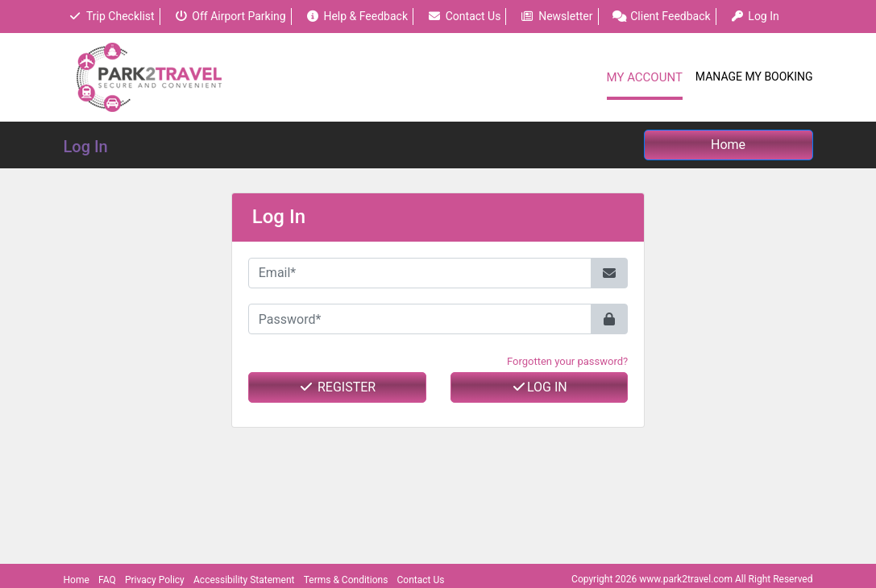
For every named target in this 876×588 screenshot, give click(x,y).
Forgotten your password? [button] (567, 361)
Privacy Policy (155, 580)
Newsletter (557, 16)
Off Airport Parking (230, 16)
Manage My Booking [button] (754, 77)
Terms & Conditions (346, 580)
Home (77, 580)
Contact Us (464, 16)
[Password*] (420, 319)
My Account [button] (645, 77)
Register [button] (337, 387)
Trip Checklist (112, 16)
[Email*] (420, 273)
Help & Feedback (357, 16)
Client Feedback (662, 16)
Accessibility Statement (244, 580)
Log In (539, 387)
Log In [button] (755, 16)
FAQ (107, 580)
